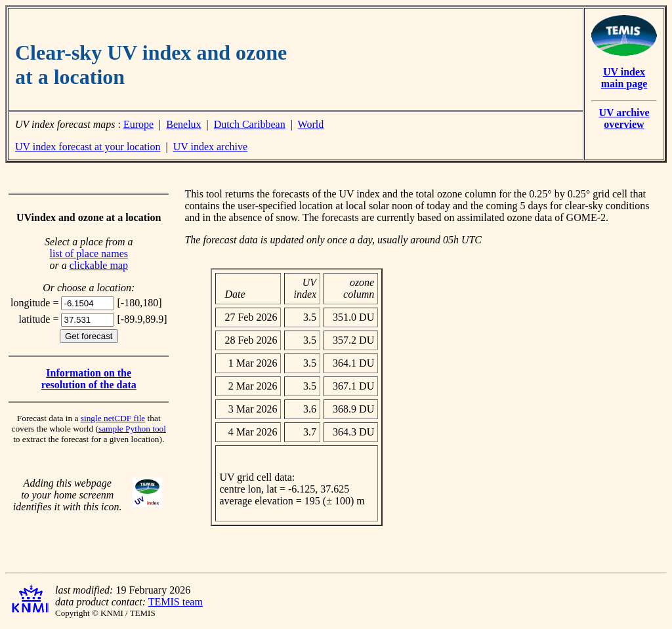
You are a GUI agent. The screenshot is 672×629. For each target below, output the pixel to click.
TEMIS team (176, 602)
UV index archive (210, 147)
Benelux (183, 124)
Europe (138, 124)
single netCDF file (113, 418)
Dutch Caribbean (250, 124)
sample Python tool (132, 429)
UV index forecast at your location (88, 147)
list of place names (89, 254)
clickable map (99, 265)
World (311, 124)
